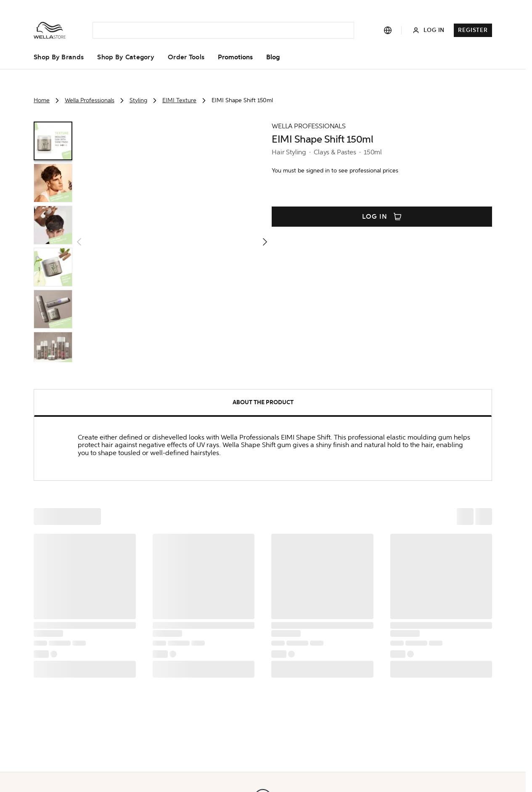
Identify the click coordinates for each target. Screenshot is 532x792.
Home (42, 100)
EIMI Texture (179, 100)
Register (473, 30)
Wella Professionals (90, 100)
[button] (172, 242)
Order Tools (186, 57)
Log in (382, 217)
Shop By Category (126, 57)
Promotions (235, 57)
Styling (138, 100)
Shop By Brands (59, 57)
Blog (273, 57)
